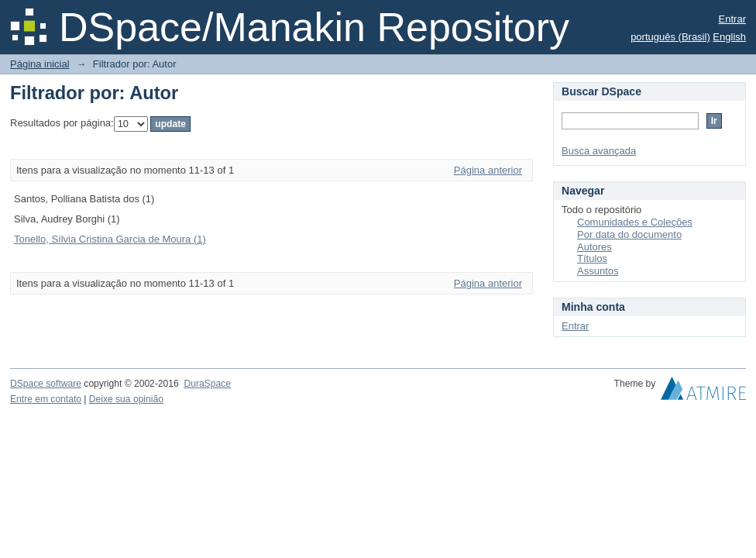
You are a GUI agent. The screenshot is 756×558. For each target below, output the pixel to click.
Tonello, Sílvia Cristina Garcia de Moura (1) (110, 239)
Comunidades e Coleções (635, 222)
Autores (594, 247)
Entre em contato (46, 399)
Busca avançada (599, 151)
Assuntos (598, 271)
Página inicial (40, 64)
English (729, 37)
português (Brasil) (670, 37)
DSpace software (46, 384)
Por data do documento (629, 234)
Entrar (732, 19)
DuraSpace (207, 384)
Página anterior (488, 170)
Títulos (592, 258)
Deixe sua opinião (126, 399)
